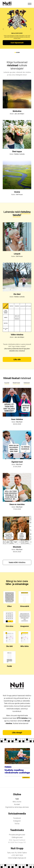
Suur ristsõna (17, 419)
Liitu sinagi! (17, 733)
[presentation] (3, 29)
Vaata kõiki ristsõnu (17, 562)
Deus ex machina (17, 504)
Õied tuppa (17, 151)
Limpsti (17, 254)
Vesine (17, 192)
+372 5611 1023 (17, 855)
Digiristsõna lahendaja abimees (17, 807)
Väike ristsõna (17, 335)
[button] (15, 52)
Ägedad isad (17, 462)
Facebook (17, 818)
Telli (17, 799)
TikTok (17, 824)
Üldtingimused (17, 837)
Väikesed (27, 383)
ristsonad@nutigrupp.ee (17, 858)
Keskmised (16, 383)
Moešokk (17, 547)
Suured (7, 383)
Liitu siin (17, 359)
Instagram (17, 821)
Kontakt (17, 804)
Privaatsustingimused (17, 835)
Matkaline (17, 111)
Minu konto (17, 802)
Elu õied (17, 294)
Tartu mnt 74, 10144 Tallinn (17, 853)
